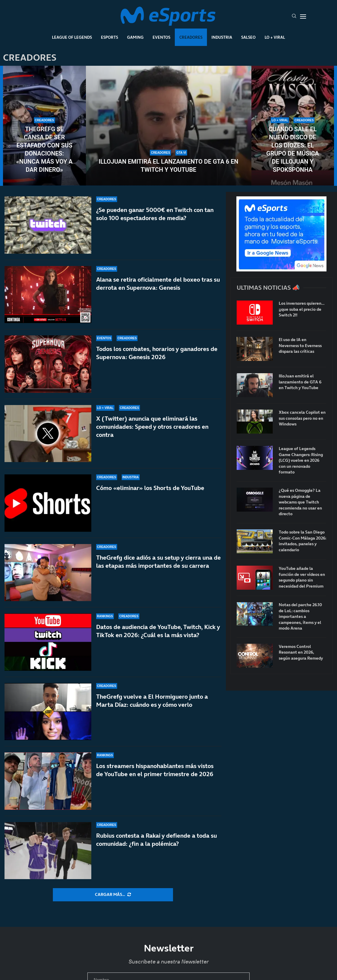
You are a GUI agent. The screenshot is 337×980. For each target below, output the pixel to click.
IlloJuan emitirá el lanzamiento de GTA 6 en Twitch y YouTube (168, 166)
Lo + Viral (275, 37)
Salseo (248, 37)
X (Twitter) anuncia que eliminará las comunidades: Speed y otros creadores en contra (152, 427)
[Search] (294, 17)
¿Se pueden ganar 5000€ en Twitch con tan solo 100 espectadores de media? (155, 214)
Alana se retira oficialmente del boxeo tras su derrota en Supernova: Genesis (158, 284)
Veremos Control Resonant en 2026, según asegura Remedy (301, 652)
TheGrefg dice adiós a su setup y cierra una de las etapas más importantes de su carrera (158, 563)
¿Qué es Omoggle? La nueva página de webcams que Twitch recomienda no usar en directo (300, 502)
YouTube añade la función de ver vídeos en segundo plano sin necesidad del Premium (302, 577)
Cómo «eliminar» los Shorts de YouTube (150, 488)
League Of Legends (72, 37)
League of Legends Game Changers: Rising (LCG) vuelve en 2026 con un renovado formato (301, 460)
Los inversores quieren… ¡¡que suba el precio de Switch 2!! (302, 309)
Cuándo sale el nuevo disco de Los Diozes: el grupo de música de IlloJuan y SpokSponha (293, 149)
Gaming (135, 37)
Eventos (161, 37)
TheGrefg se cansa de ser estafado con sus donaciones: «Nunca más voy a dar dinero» (44, 149)
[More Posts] (113, 895)
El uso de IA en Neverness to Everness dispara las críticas (300, 346)
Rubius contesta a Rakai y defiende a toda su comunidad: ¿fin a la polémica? (156, 840)
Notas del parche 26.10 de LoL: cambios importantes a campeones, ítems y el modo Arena (300, 617)
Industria (222, 37)
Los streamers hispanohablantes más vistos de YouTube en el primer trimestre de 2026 (155, 770)
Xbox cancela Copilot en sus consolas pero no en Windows (302, 418)
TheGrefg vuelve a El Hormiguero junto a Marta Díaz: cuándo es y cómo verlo (152, 701)
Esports (109, 37)
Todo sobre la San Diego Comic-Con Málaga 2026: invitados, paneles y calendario (302, 541)
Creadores (191, 37)
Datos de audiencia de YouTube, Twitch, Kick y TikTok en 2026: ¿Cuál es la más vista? (158, 634)
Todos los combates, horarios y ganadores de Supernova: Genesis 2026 (157, 353)
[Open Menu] (303, 17)
